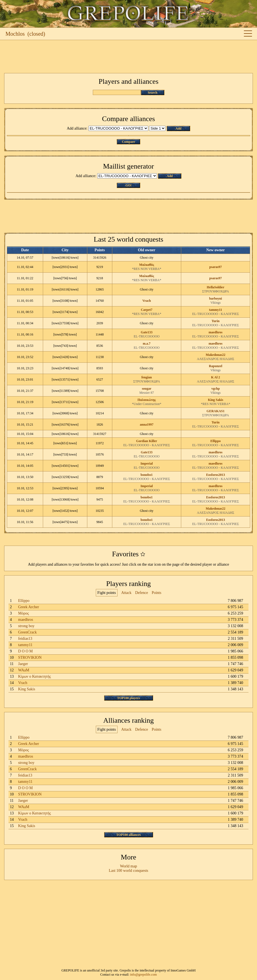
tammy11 (215, 310)
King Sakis (216, 400)
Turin (216, 321)
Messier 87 (147, 393)
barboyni (216, 298)
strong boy (26, 626)
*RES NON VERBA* (147, 269)
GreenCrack (27, 632)
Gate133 (147, 332)
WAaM (24, 670)
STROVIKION (30, 657)
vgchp (216, 389)
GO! (129, 185)
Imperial (147, 464)
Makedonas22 (215, 355)
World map (128, 866)
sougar (147, 389)
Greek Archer (29, 607)
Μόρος (23, 613)
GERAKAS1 (215, 411)
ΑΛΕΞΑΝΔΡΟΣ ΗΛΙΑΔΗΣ (216, 359)
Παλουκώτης (147, 400)
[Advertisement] (128, 57)
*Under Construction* (147, 404)
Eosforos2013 (216, 475)
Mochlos (15, 34)
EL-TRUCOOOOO (147, 336)
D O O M (25, 651)
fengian (147, 377)
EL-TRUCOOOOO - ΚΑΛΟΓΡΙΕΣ (216, 314)
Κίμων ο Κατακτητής (34, 676)
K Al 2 (216, 377)
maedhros (216, 332)
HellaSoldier (216, 287)
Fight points (107, 593)
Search (153, 93)
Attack (126, 593)
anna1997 (146, 425)
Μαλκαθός (147, 265)
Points (156, 593)
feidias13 (25, 639)
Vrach (146, 301)
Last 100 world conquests (128, 871)
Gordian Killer (147, 441)
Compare (128, 142)
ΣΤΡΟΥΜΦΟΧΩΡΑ (216, 291)
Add (178, 129)
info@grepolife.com (143, 975)
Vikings (215, 303)
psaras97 (215, 267)
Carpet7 (147, 310)
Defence (142, 593)
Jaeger (23, 664)
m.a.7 (147, 344)
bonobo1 (147, 475)
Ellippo (215, 441)
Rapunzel (216, 366)
